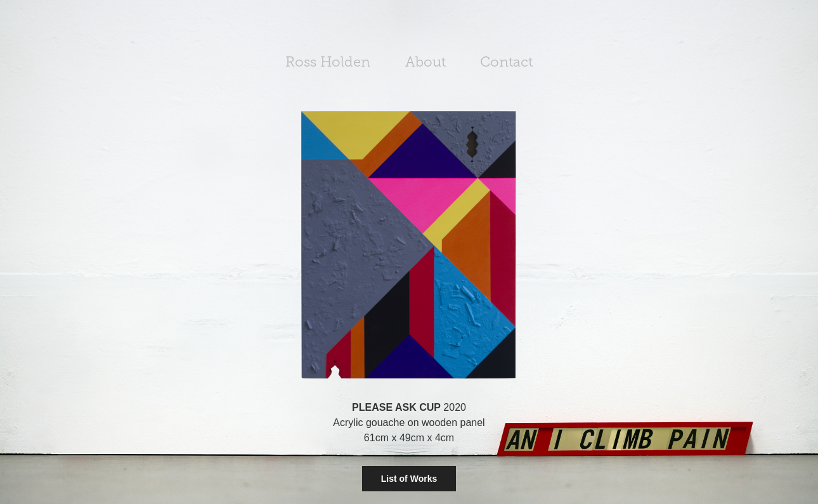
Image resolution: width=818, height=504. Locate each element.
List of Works (409, 479)
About (425, 62)
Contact (506, 62)
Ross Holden (328, 62)
